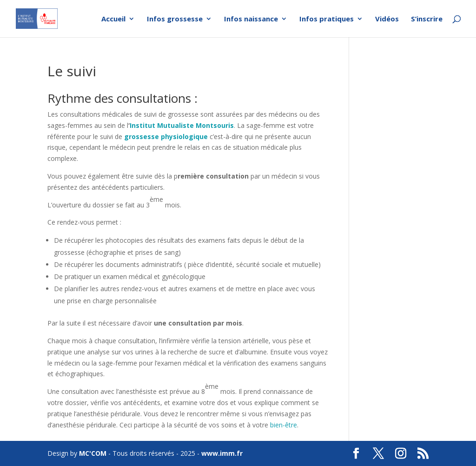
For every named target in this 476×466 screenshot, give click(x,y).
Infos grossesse (175, 19)
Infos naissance (251, 19)
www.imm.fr (222, 453)
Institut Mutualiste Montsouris (182, 125)
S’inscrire (427, 19)
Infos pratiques (327, 19)
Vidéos (387, 19)
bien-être (284, 425)
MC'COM (93, 453)
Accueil (113, 19)
